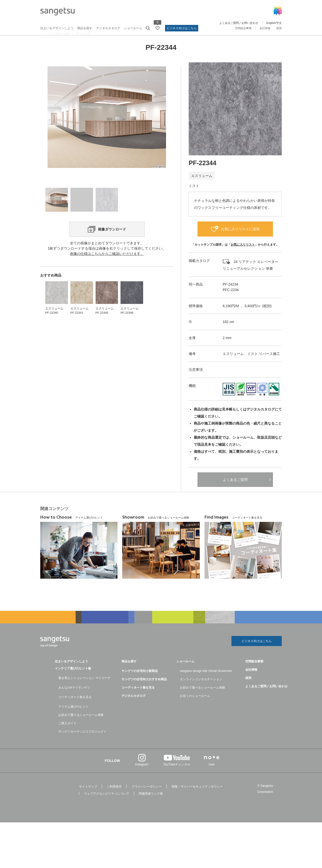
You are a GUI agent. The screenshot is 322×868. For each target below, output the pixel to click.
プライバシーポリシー (147, 797)
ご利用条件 (114, 797)
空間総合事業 (243, 28)
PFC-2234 (231, 299)
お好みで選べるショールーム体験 (81, 725)
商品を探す (85, 28)
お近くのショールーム (195, 706)
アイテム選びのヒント (73, 717)
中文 (279, 23)
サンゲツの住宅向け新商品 (140, 681)
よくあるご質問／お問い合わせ (239, 23)
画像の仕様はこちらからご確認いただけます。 (107, 287)
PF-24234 (230, 294)
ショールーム (133, 28)
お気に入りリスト (243, 254)
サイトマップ (88, 797)
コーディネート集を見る (75, 708)
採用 (279, 28)
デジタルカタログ (108, 28)
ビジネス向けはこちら (182, 28)
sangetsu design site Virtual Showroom (206, 681)
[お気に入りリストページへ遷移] (157, 28)
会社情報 (265, 28)
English (271, 23)
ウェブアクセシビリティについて (107, 804)
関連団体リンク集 (151, 804)
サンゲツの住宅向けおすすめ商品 (144, 690)
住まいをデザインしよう (57, 28)
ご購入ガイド (67, 734)
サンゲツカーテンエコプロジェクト (83, 742)
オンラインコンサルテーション (201, 690)
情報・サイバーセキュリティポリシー (197, 797)
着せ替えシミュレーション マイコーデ (84, 689)
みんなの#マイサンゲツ (74, 698)
